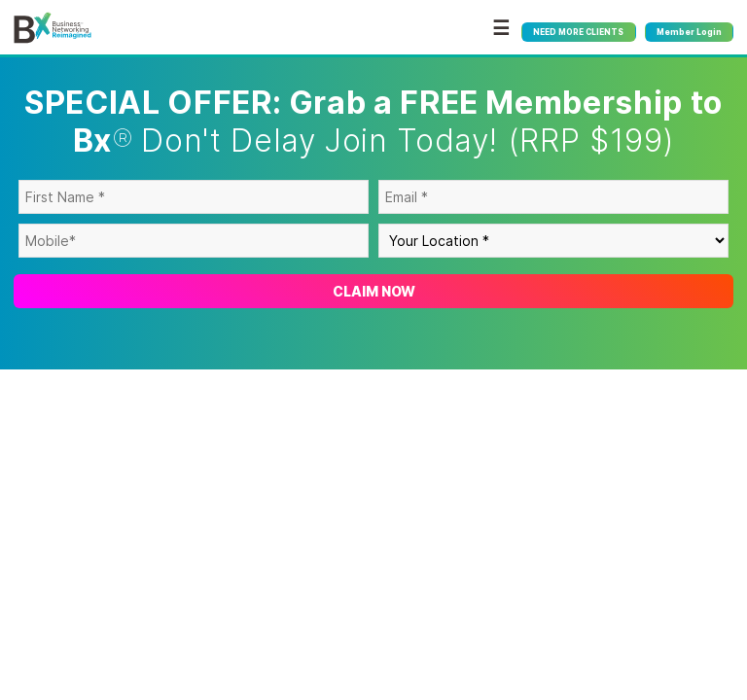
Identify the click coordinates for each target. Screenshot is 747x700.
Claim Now (374, 291)
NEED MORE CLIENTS (578, 32)
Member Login (689, 32)
